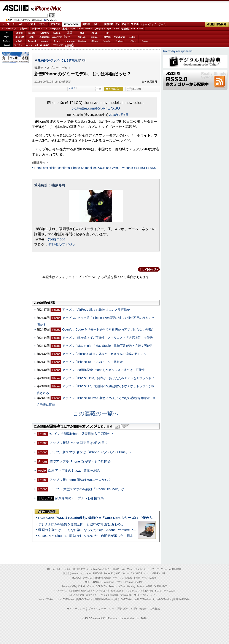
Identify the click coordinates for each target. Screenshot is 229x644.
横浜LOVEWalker (84, 599)
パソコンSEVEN (70, 33)
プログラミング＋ (134, 591)
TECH (43, 24)
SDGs (116, 29)
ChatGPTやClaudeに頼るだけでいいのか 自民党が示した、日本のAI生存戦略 (95, 536)
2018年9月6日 (119, 115)
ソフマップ (57, 45)
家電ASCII (37, 29)
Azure (57, 41)
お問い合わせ (139, 609)
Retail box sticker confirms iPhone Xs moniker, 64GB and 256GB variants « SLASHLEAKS (95, 168)
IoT (21, 24)
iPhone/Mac (46, 8)
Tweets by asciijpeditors (177, 51)
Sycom (57, 33)
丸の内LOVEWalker (162, 599)
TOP (49, 569)
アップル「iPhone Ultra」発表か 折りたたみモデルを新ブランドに (108, 378)
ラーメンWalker (45, 599)
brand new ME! (136, 582)
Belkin (132, 37)
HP (107, 33)
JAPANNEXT (44, 45)
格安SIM (24, 29)
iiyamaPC (44, 33)
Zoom (145, 41)
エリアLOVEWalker (64, 599)
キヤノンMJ (32, 45)
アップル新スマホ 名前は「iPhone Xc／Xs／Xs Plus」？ (91, 452)
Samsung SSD (69, 586)
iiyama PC (109, 573)
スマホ (135, 24)
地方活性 (125, 29)
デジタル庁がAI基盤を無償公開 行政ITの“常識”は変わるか (81, 524)
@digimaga (56, 239)
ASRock (82, 37)
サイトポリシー (76, 609)
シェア (72, 88)
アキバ (125, 24)
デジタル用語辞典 (110, 595)
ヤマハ (132, 41)
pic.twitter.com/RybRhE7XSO (96, 108)
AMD (32, 37)
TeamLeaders (85, 29)
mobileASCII (126, 595)
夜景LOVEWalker (124, 599)
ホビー (97, 24)
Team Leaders (116, 591)
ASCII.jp (15, 8)
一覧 (99, 89)
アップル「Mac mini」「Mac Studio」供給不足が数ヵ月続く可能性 (108, 346)
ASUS (95, 33)
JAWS (19, 41)
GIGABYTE (57, 37)
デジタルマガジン (62, 244)
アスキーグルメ (53, 29)
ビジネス (31, 24)
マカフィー (19, 45)
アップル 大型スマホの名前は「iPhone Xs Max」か (87, 489)
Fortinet (120, 41)
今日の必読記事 (76, 595)
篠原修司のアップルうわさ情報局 (57, 60)
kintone (45, 41)
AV (118, 24)
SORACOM (102, 586)
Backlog (107, 41)
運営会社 (122, 609)
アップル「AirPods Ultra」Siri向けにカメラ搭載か (96, 310)
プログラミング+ (103, 29)
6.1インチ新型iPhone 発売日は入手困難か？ (82, 434)
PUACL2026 (137, 29)
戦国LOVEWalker (182, 599)
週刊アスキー (69, 29)
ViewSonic (120, 37)
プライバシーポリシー (101, 609)
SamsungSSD (67, 37)
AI (14, 24)
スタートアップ (148, 24)
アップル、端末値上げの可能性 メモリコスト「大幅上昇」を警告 (108, 338)
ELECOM (19, 37)
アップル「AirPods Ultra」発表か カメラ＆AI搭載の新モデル (104, 354)
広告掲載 (155, 609)
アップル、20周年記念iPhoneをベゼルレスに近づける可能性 (103, 370)
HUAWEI (107, 37)
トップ (6, 24)
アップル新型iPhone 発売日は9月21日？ (79, 443)
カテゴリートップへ (146, 269)
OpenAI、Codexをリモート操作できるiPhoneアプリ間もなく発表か (108, 329)
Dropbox (82, 41)
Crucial (95, 37)
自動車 (86, 24)
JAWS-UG (88, 578)
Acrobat (32, 41)
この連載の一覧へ (96, 413)
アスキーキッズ (9, 29)
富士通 (19, 33)
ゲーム (162, 24)
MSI (82, 33)
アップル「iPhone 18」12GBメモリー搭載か (93, 362)
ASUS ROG (44, 37)
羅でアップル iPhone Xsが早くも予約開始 (80, 461)
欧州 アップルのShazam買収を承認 (74, 470)
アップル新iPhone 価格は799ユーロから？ (80, 480)
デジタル (55, 24)
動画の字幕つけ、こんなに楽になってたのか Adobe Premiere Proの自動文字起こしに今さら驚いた (111, 530)
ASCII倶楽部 (217, 24)
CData (95, 41)
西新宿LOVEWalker (104, 599)
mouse (32, 33)
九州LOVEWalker (142, 599)
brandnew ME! (70, 45)
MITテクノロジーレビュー (147, 595)
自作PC (109, 24)
